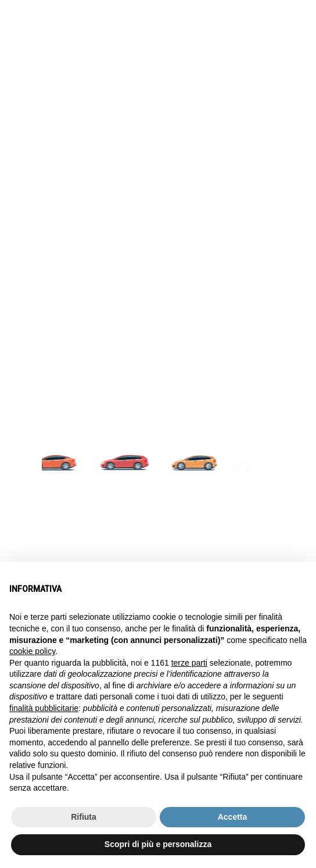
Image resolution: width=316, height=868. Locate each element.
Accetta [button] (233, 817)
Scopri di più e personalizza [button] (158, 844)
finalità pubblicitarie (44, 708)
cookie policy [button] (32, 651)
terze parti (189, 663)
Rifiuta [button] (84, 817)
